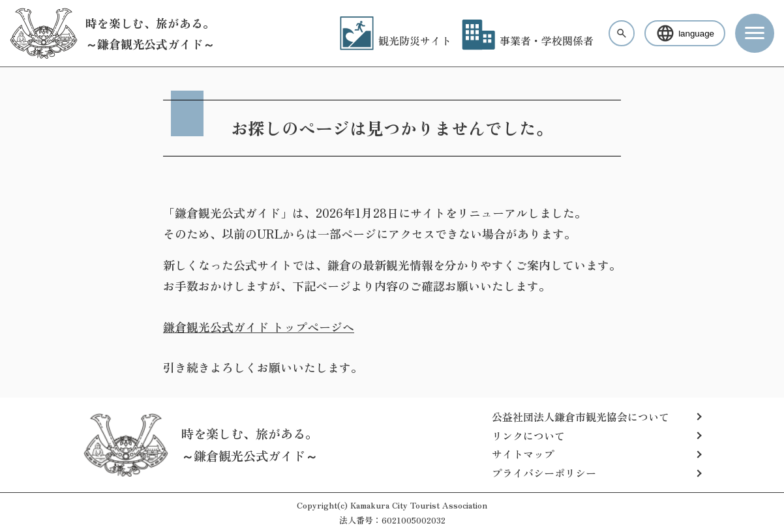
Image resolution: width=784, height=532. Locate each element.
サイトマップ (523, 454)
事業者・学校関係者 (528, 40)
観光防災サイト (396, 40)
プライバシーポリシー (544, 473)
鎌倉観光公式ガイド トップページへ (259, 327)
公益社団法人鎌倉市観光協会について (580, 417)
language (685, 33)
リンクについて (528, 436)
